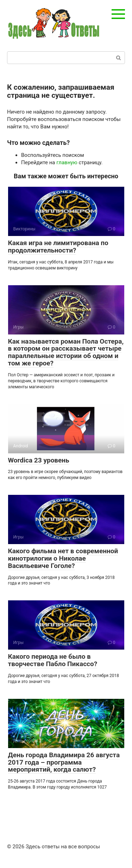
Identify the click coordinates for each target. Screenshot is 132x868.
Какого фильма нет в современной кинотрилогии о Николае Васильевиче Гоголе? (63, 558)
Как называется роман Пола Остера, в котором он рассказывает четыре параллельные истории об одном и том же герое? (66, 352)
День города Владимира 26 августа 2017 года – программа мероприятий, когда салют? (64, 762)
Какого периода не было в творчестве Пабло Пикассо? (53, 660)
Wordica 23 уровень (39, 460)
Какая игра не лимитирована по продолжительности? (58, 247)
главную (67, 162)
